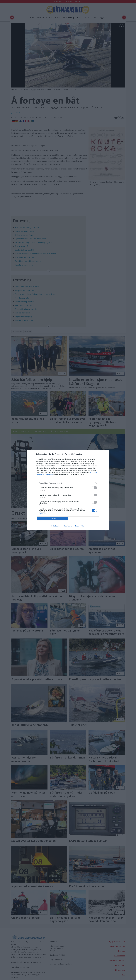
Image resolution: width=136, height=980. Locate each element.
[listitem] (68, 483)
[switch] (94, 488)
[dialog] (68, 490)
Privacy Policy (80, 526)
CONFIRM (53, 518)
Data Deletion (56, 526)
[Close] (105, 454)
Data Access (68, 526)
